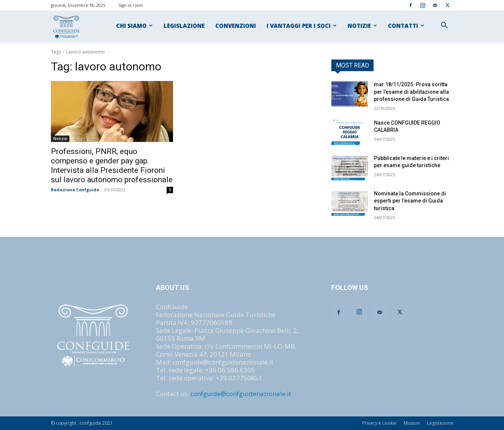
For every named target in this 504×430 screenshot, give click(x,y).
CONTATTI (406, 26)
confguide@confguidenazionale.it (241, 394)
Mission (412, 423)
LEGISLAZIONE (184, 26)
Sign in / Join (131, 5)
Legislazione (440, 423)
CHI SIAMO (134, 26)
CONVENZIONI (236, 26)
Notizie (60, 139)
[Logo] (67, 26)
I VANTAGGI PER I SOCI (302, 26)
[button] (444, 26)
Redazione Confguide (75, 190)
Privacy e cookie (379, 423)
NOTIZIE (362, 26)
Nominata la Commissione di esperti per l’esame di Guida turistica (410, 201)
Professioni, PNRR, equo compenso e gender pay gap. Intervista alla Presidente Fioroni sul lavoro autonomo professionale (112, 165)
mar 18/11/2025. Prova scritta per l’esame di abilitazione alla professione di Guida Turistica (411, 92)
